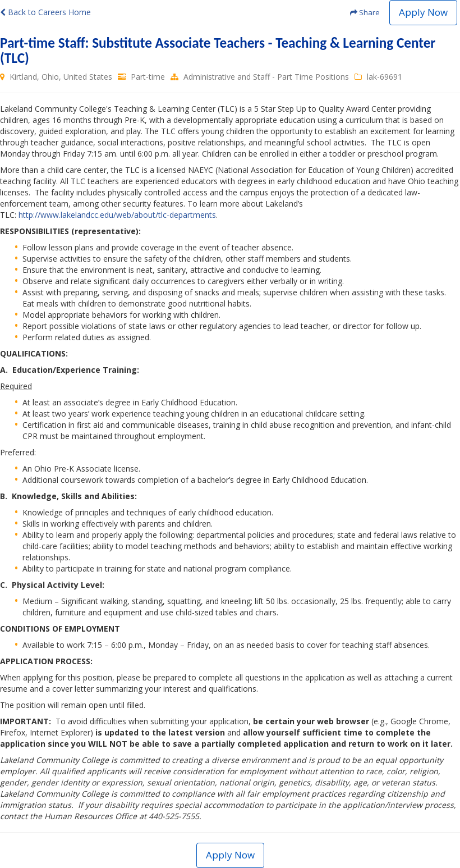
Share (365, 12)
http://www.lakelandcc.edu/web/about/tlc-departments (117, 215)
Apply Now (423, 12)
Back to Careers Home (45, 12)
